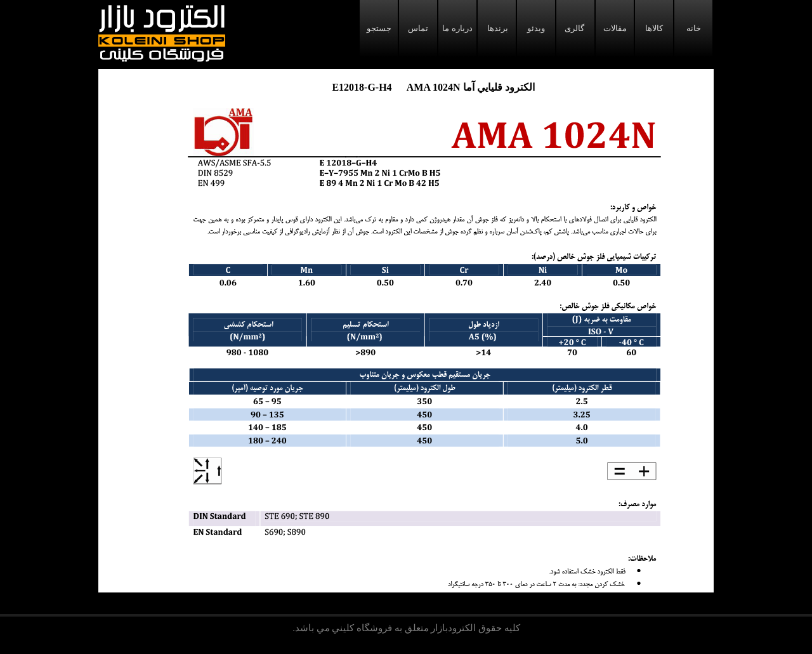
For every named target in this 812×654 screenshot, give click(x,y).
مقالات (615, 28)
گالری (575, 28)
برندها (497, 28)
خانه (694, 28)
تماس (418, 28)
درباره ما (457, 28)
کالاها (654, 28)
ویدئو (536, 28)
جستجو (379, 28)
